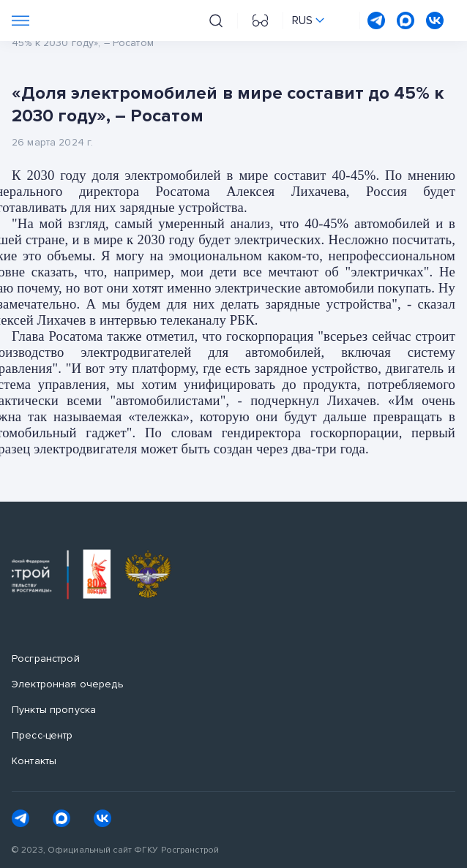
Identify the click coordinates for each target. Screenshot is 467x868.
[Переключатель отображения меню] (20, 20)
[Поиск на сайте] (216, 21)
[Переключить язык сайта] (308, 20)
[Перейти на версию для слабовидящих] (260, 20)
